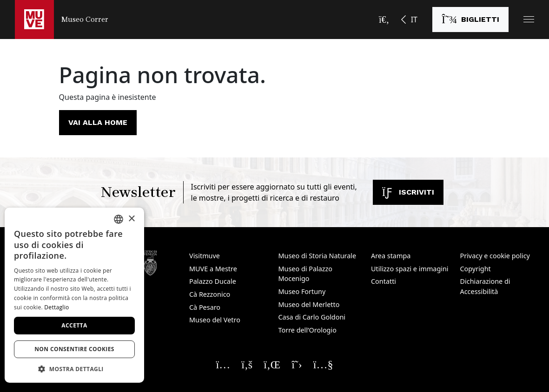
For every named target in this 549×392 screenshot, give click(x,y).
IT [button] (414, 20)
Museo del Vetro (215, 320)
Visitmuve (205, 256)
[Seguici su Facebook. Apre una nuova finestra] (247, 364)
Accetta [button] (74, 325)
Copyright (476, 269)
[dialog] (74, 295)
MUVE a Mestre (213, 269)
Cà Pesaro (205, 307)
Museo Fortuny (302, 291)
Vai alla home (98, 122)
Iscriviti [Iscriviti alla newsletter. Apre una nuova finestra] (408, 192)
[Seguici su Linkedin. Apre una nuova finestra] (272, 364)
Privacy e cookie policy (495, 256)
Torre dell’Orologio (308, 330)
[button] (529, 19)
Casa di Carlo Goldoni (312, 317)
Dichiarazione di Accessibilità (485, 286)
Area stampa (391, 256)
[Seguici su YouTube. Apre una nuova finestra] (323, 364)
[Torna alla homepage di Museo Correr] (62, 20)
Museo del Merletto (309, 304)
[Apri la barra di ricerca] (384, 20)
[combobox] (119, 219)
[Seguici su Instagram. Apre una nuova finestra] (223, 364)
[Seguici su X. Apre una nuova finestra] (297, 364)
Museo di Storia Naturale (317, 256)
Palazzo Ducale (213, 281)
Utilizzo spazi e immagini (410, 269)
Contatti (384, 281)
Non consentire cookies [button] (74, 349)
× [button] (131, 219)
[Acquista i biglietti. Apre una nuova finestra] (470, 20)
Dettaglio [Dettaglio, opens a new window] (56, 307)
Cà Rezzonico (210, 294)
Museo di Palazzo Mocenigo (306, 274)
